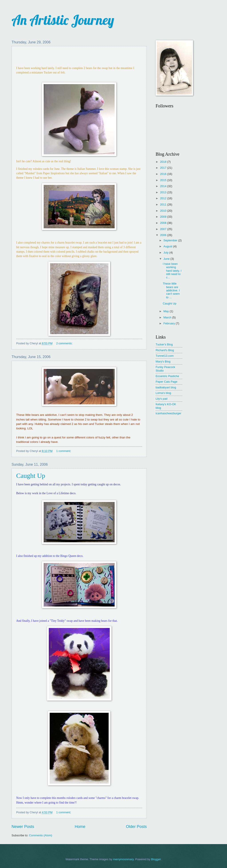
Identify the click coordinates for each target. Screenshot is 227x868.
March (168, 317)
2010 (164, 211)
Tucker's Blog (164, 344)
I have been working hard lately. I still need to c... (172, 271)
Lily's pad (161, 399)
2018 (164, 162)
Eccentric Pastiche (167, 376)
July (166, 253)
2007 (164, 229)
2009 (164, 217)
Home (80, 827)
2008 (164, 223)
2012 (164, 198)
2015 (164, 180)
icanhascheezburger (168, 413)
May (166, 311)
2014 (164, 186)
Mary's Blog (163, 361)
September (171, 240)
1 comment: (64, 451)
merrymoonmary (123, 859)
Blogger (156, 859)
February (169, 323)
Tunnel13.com (165, 356)
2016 (164, 174)
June (167, 259)
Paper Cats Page (166, 382)
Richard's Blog (165, 350)
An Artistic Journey (63, 20)
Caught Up (31, 476)
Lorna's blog (163, 393)
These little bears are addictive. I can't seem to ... (171, 290)
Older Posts (136, 827)
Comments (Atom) (41, 835)
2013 (164, 192)
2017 (164, 168)
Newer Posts (23, 827)
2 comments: (65, 343)
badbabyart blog (166, 387)
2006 (164, 235)
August (168, 246)
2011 (164, 204)
